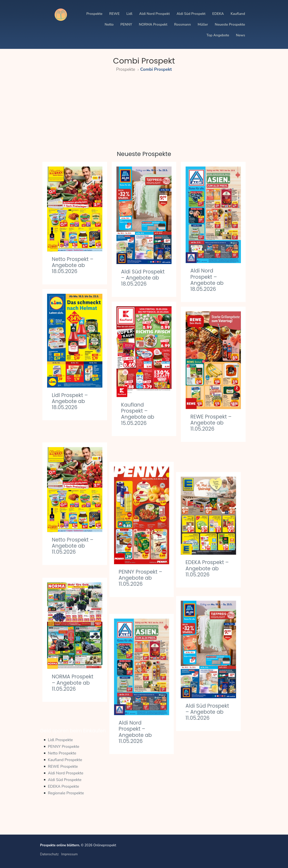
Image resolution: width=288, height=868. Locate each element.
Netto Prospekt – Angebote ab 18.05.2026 (73, 265)
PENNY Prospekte (64, 747)
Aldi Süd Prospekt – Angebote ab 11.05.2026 (212, 683)
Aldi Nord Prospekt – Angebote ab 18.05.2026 (207, 280)
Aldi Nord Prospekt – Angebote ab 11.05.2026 (138, 699)
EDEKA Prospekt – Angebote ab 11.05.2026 (212, 543)
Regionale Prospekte (66, 793)
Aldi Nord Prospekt (154, 14)
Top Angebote (218, 35)
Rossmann (182, 24)
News (240, 35)
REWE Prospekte (63, 766)
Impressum (69, 854)
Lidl (129, 14)
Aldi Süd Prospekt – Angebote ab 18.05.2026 (143, 278)
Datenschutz (49, 854)
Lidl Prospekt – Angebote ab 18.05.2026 (70, 401)
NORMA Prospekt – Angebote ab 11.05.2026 (73, 657)
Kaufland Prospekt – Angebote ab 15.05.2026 (138, 414)
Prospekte (94, 14)
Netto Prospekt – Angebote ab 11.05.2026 (73, 528)
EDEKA (218, 14)
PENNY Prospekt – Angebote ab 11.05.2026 (143, 557)
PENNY (126, 24)
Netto (109, 24)
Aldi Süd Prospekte (65, 780)
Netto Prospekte (62, 753)
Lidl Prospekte (60, 740)
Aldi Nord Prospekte (66, 773)
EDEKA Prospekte (64, 786)
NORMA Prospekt (153, 24)
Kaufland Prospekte (65, 760)
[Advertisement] (144, 109)
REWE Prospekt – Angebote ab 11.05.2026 (211, 423)
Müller (203, 24)
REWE (114, 14)
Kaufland (238, 14)
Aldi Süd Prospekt (191, 14)
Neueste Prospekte (230, 24)
